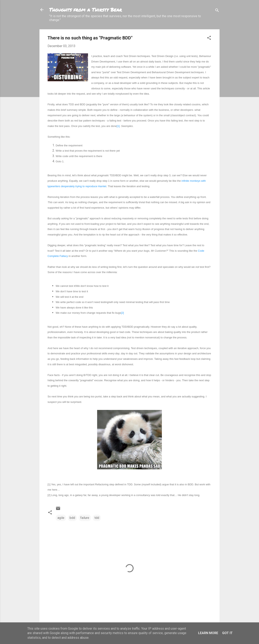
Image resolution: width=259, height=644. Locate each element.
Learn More (208, 633)
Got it (227, 633)
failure (85, 518)
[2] (122, 313)
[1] (118, 126)
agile (61, 518)
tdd (97, 518)
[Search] (217, 11)
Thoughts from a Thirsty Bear (85, 10)
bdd (72, 518)
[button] (209, 39)
